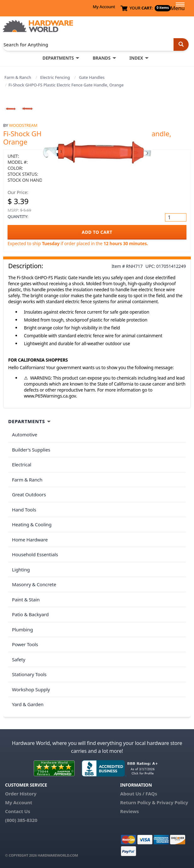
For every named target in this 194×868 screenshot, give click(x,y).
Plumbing (22, 629)
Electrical (22, 464)
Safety (19, 659)
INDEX (136, 58)
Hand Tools (24, 510)
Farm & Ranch (18, 77)
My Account (104, 7)
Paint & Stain (26, 599)
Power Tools (25, 644)
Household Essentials (35, 554)
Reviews (130, 811)
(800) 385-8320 (21, 820)
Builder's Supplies (31, 450)
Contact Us (18, 811)
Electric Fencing (55, 77)
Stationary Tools (29, 674)
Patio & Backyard (30, 614)
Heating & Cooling (32, 524)
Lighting (21, 570)
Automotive (25, 434)
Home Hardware (30, 540)
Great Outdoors (29, 494)
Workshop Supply (31, 689)
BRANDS (102, 58)
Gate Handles (92, 77)
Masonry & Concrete (34, 584)
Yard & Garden (28, 704)
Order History (21, 794)
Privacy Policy (172, 802)
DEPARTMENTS (58, 58)
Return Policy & (138, 802)
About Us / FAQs (139, 794)
